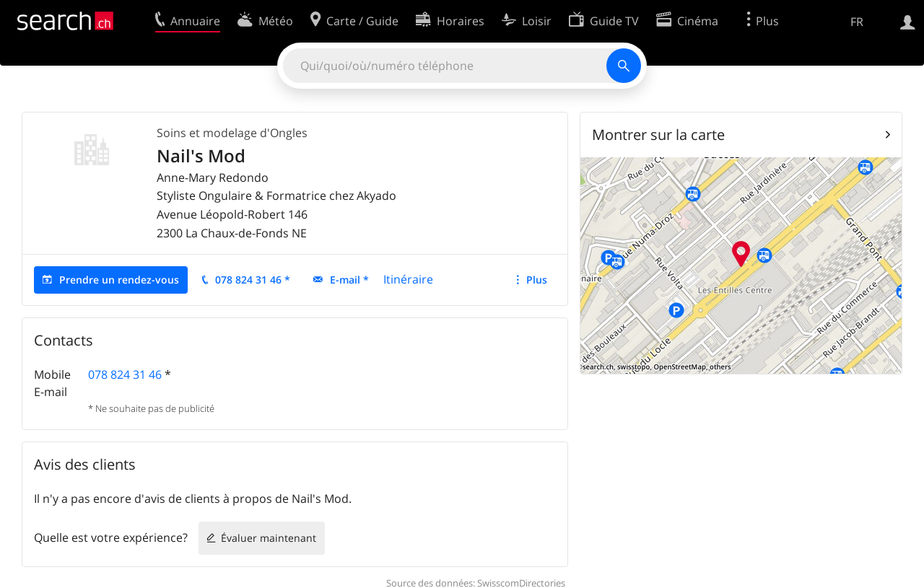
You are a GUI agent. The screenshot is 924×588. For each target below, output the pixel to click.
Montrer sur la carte (658, 135)
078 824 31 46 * (253, 280)
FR (857, 22)
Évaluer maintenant (269, 538)
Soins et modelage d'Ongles (232, 133)
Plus (537, 280)
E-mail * (349, 280)
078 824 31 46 (125, 374)
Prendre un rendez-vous (119, 280)
